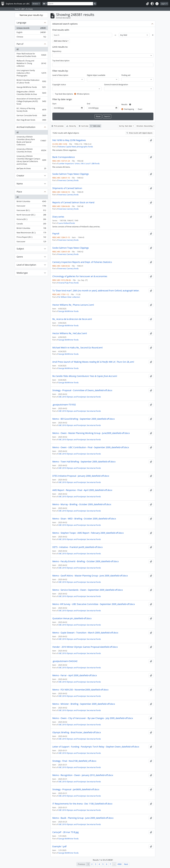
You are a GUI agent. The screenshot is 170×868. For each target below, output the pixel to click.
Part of (20, 44)
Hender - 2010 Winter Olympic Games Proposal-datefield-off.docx (85, 647)
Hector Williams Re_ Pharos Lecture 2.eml (73, 305)
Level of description (26, 265)
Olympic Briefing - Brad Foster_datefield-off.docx (77, 732)
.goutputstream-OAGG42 (65, 661)
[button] (147, 4)
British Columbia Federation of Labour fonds (31, 81)
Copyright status (59, 85)
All (18, 49)
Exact (140, 109)
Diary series (58, 217)
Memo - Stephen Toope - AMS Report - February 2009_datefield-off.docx (88, 533)
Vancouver (31, 206)
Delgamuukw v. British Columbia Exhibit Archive (31, 93)
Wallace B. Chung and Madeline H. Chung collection (31, 63)
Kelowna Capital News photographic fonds (76, 147)
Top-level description (61, 61)
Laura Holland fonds (67, 223)
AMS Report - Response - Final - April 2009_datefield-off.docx (82, 490)
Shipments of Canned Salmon (67, 188)
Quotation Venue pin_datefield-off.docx (72, 618)
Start (54, 104)
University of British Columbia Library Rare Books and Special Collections (31, 141)
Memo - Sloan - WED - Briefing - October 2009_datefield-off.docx (84, 519)
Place (19, 192)
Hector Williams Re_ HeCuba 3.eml (70, 333)
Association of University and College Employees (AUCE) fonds (31, 101)
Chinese (31, 37)
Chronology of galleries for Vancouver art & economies (80, 276)
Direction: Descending (145, 126)
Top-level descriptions (64, 94)
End (89, 104)
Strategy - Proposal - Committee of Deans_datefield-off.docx (82, 390)
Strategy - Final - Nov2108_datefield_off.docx (74, 761)
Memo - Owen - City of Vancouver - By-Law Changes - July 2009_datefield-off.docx (93, 718)
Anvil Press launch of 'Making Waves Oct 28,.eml (93, 362)
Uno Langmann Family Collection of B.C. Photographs (31, 73)
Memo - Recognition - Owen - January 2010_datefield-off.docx (83, 775)
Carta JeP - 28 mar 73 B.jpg (65, 832)
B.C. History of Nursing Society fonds (31, 110)
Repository (57, 51)
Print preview (58, 126)
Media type (22, 273)
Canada (31, 224)
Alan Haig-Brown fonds (31, 120)
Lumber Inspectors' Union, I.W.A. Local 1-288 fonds (79, 164)
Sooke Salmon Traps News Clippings (71, 174)
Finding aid (126, 75)
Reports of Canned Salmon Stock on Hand (73, 202)
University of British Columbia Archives (31, 150)
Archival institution (26, 127)
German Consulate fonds (31, 116)
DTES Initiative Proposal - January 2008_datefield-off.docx (81, 476)
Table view (95, 126)
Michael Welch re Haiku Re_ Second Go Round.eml (77, 348)
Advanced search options (65, 24)
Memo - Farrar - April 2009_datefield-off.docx (75, 675)
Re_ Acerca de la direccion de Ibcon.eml (72, 319)
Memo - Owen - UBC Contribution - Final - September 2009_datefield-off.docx (91, 447)
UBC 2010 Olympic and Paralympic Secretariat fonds (80, 397)
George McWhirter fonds (31, 88)
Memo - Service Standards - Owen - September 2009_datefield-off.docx (88, 590)
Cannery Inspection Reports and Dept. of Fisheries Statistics (82, 262)
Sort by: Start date (126, 126)
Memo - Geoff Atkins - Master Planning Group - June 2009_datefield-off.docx (90, 576)
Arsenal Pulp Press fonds (69, 283)
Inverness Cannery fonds (68, 180)
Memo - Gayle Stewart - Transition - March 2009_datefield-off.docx (85, 633)
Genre (20, 257)
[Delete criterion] (153, 35)
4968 (119, 864)
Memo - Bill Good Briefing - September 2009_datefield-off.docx (83, 419)
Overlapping (129, 109)
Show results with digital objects (139, 133)
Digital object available (96, 75)
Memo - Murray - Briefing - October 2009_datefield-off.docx (82, 504)
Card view (84, 126)
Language (21, 23)
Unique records (31, 28)
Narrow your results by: (31, 15)
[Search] (70, 4)
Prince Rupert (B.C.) (31, 238)
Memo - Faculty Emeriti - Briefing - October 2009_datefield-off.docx (85, 561)
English (31, 33)
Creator (20, 176)
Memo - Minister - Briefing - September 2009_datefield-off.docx (84, 704)
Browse (36, 4)
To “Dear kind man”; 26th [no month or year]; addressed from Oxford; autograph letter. (96, 291)
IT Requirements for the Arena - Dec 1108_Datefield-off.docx (82, 804)
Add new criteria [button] (60, 41)
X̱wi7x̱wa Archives (31, 169)
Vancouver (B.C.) (31, 211)
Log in (164, 4)
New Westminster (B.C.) (31, 233)
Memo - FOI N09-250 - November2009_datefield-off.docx (80, 690)
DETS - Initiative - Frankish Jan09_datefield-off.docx (77, 547)
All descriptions (83, 94)
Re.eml (85, 376)
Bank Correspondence (64, 157)
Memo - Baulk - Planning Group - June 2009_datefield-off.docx (83, 818)
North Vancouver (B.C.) (31, 215)
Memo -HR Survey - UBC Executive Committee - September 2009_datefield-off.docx (94, 604)
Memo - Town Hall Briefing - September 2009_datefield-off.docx (84, 462)
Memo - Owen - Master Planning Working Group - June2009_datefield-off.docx (91, 433)
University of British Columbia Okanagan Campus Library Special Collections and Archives (31, 160)
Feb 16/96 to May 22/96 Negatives (69, 140)
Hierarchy (71, 126)
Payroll (56, 234)
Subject (20, 249)
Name (20, 184)
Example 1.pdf (59, 846)
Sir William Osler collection (69, 297)
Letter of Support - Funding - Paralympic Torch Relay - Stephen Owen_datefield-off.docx (96, 747)
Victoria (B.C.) (31, 220)
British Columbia (31, 202)
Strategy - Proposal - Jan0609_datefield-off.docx (76, 789)
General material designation (116, 85)
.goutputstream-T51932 (64, 405)
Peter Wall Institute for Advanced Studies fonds (31, 55)
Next (126, 864)
